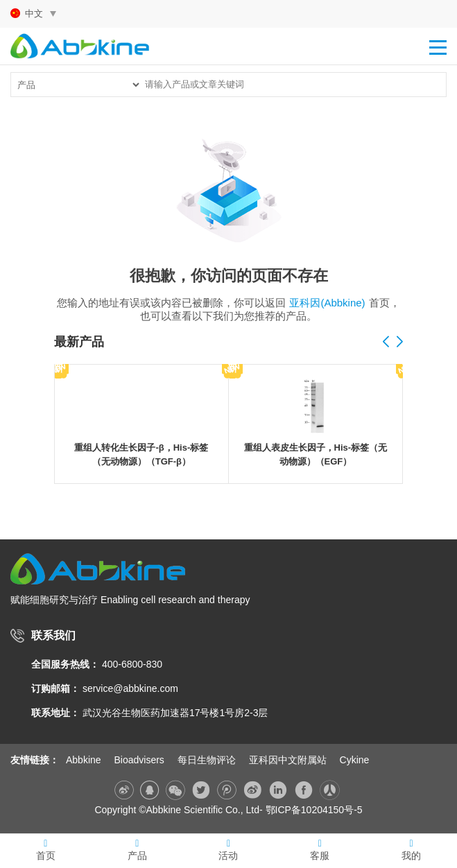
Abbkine (84, 760)
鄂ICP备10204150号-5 (314, 810)
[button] (399, 342)
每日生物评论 (207, 760)
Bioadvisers (139, 760)
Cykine (355, 760)
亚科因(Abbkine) (327, 303)
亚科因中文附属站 (288, 760)
